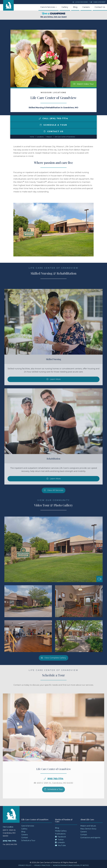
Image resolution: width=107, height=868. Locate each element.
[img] (40, 118)
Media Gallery (61, 831)
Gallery (65, 7)
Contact (25, 838)
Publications (60, 834)
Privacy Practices (42, 865)
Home (32, 137)
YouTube (60, 845)
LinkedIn (60, 842)
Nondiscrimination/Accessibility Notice (71, 865)
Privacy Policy (25, 865)
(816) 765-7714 (10, 841)
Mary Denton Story (88, 829)
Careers (86, 7)
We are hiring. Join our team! (53, 15)
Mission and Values (88, 826)
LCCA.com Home (80, 2)
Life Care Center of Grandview (65, 137)
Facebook (61, 837)
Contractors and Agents (90, 838)
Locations (40, 137)
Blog (75, 7)
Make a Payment (98, 2)
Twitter (59, 840)
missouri (49, 137)
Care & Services (48, 7)
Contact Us (100, 7)
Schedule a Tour (53, 125)
